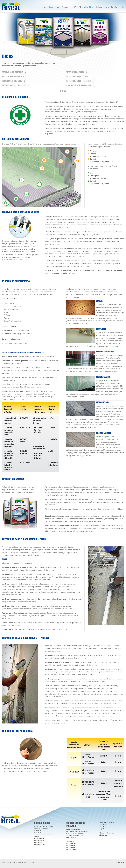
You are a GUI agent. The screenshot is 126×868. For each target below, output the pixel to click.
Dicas (91, 7)
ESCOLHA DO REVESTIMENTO (13, 85)
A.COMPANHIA (120, 862)
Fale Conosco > (104, 835)
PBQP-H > (102, 829)
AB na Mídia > (104, 827)
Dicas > (101, 831)
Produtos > (103, 825)
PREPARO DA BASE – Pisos (77, 77)
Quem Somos (54, 7)
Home (45, 7)
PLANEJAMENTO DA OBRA (12, 81)
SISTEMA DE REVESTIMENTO (13, 77)
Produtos (65, 7)
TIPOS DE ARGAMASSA (75, 72)
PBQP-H (75, 7)
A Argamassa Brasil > (106, 823)
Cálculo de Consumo (102, 7)
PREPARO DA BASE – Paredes (78, 81)
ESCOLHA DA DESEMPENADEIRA (79, 85)
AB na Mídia (83, 7)
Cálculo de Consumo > (107, 833)
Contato (114, 7)
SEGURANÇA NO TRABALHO (13, 72)
